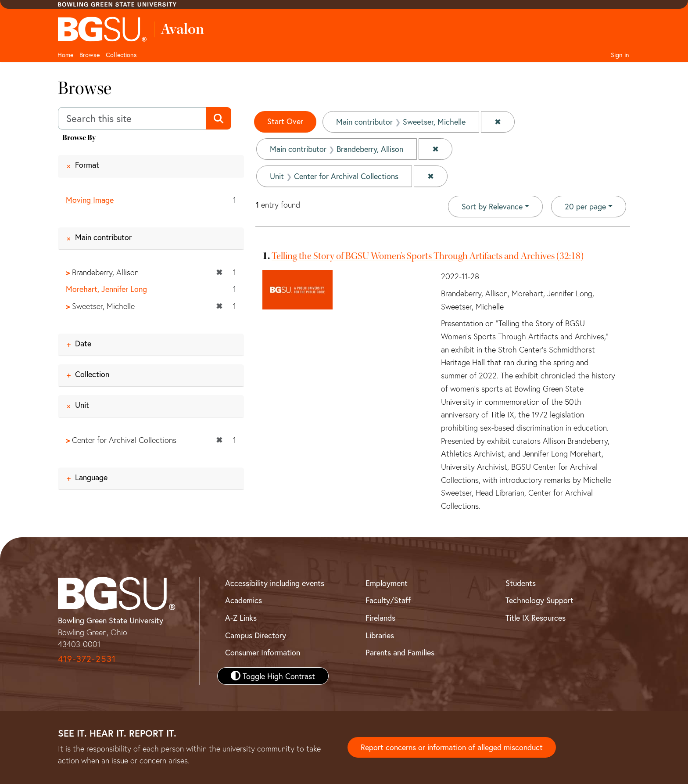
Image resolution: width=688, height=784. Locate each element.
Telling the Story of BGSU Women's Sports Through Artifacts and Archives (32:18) (428, 256)
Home (65, 55)
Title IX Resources (536, 618)
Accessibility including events (275, 583)
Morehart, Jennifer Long (106, 289)
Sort (492, 206)
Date (83, 343)
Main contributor (103, 237)
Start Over (285, 121)
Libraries (380, 635)
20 (585, 206)
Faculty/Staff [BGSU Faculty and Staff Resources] (388, 600)
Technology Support (539, 600)
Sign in (620, 55)
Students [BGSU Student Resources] (521, 583)
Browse (90, 55)
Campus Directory (256, 635)
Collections (121, 55)
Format (87, 165)
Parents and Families (400, 652)
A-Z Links (241, 618)
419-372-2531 (87, 659)
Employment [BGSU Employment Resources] (387, 583)
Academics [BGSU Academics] (244, 600)
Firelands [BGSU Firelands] (380, 618)
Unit (82, 405)
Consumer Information (263, 652)
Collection (92, 374)
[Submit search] (218, 119)
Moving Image (90, 200)
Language (91, 477)
